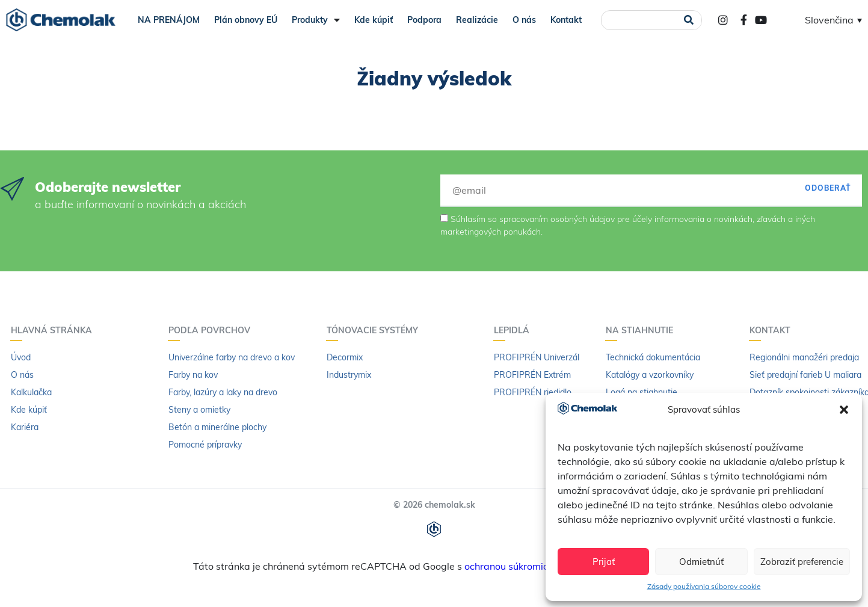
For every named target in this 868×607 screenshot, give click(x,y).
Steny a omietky (199, 410)
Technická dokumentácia (653, 357)
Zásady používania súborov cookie (704, 586)
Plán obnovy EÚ (246, 20)
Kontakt (566, 20)
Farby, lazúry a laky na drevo (223, 392)
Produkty (316, 20)
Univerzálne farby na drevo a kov (232, 357)
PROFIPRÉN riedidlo (533, 392)
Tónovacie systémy (375, 330)
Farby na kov (193, 375)
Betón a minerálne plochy (217, 427)
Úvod (21, 357)
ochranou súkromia (507, 566)
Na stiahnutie (642, 330)
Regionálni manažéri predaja (804, 357)
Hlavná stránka (54, 330)
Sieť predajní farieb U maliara (805, 375)
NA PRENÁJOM (169, 20)
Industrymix (349, 375)
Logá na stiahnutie (642, 392)
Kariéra (25, 427)
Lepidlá (515, 330)
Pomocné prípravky (205, 445)
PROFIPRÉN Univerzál (537, 357)
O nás (524, 20)
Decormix (345, 357)
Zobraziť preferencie (802, 562)
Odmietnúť (701, 562)
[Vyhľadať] (688, 20)
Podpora (424, 20)
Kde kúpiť (374, 20)
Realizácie (477, 20)
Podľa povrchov (212, 330)
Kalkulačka (31, 392)
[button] (844, 410)
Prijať (604, 562)
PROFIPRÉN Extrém (532, 375)
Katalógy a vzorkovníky (650, 375)
